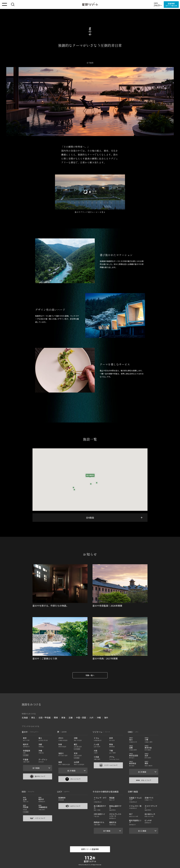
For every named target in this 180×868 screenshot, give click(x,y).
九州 (91, 718)
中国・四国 (81, 718)
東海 (63, 718)
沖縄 (99, 718)
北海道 (25, 718)
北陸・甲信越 (44, 718)
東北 (33, 718)
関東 (56, 718)
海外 (106, 718)
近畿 (71, 718)
